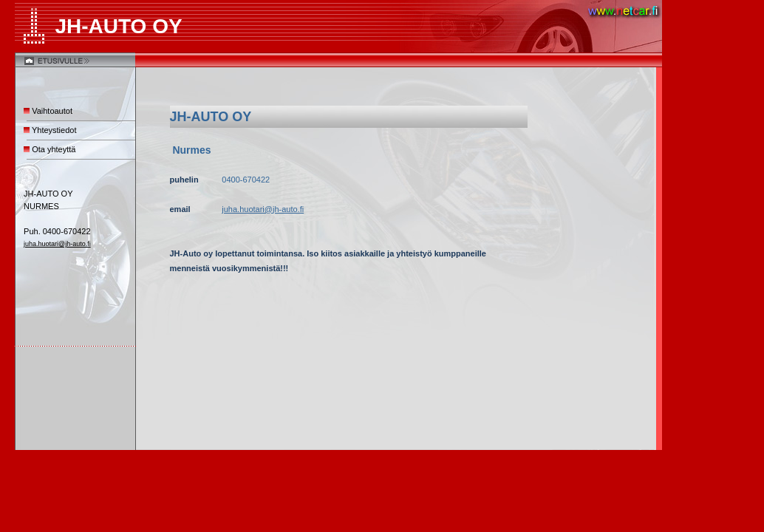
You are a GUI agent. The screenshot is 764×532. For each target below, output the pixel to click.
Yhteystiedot (54, 130)
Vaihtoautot (52, 111)
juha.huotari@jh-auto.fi (57, 244)
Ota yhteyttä (54, 149)
